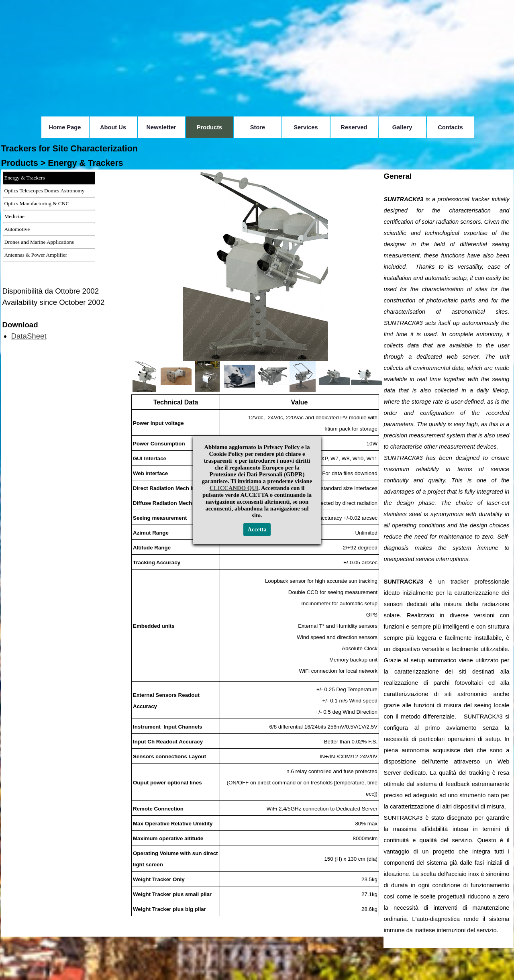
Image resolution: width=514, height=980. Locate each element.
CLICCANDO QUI (234, 488)
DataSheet (29, 336)
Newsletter (161, 127)
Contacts (450, 127)
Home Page (65, 127)
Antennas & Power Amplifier (36, 255)
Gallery (402, 127)
